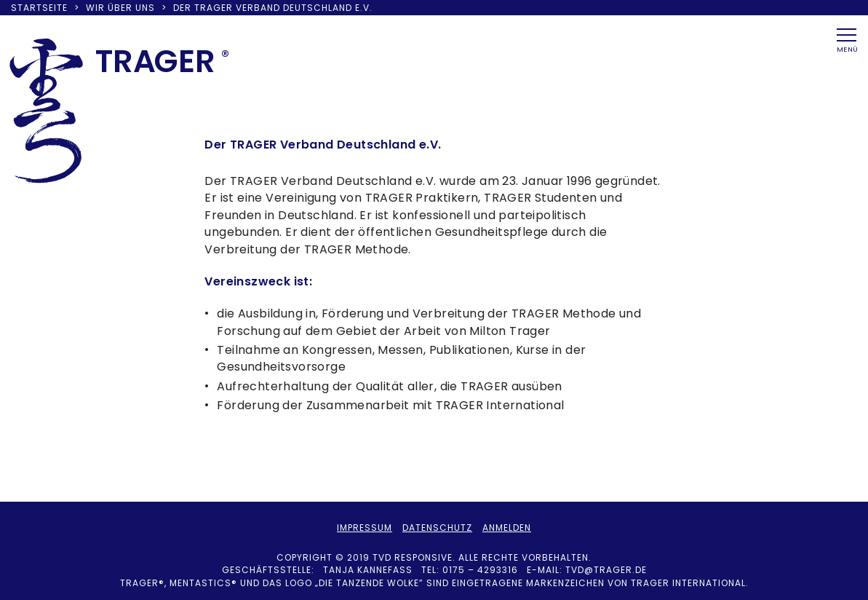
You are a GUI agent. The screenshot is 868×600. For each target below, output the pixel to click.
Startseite (39, 8)
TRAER (155, 61)
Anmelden (507, 528)
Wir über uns (120, 8)
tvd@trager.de (606, 570)
